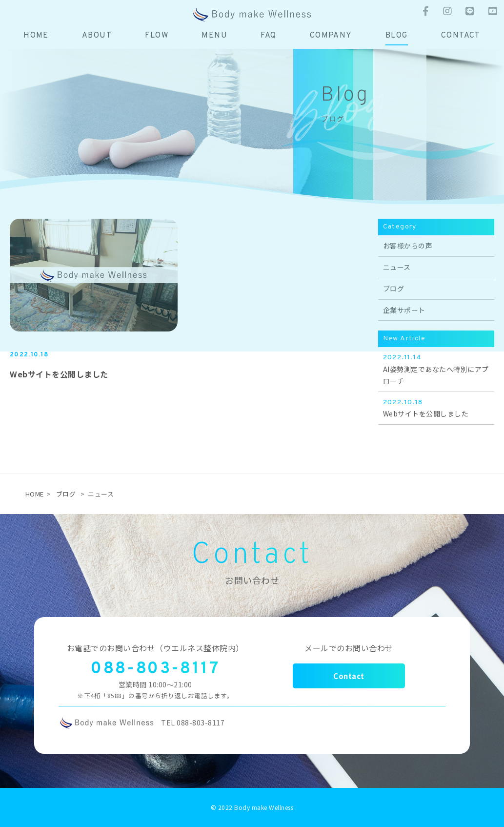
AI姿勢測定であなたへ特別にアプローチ (436, 369)
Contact (349, 676)
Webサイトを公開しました (59, 374)
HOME (35, 494)
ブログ (66, 494)
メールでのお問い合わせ (349, 648)
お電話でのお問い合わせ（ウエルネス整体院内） (155, 648)
